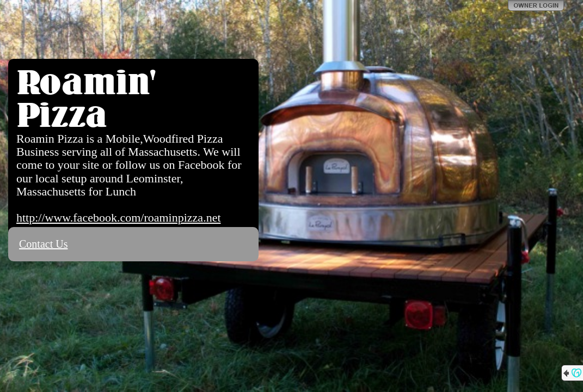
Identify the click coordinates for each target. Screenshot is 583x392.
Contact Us (43, 244)
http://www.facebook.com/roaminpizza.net (119, 218)
